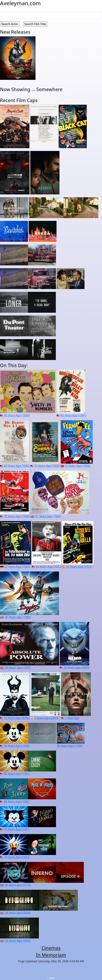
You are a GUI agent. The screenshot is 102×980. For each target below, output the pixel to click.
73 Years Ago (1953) (17, 857)
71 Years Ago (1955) (47, 466)
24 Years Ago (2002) (18, 941)
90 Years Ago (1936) (17, 746)
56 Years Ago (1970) (18, 885)
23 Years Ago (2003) (77, 667)
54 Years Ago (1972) (49, 567)
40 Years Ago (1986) (18, 617)
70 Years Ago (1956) (17, 516)
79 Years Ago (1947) (17, 829)
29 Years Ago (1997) (18, 667)
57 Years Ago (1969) (17, 567)
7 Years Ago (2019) (46, 718)
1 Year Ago (72, 718)
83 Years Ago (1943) (17, 466)
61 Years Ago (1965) (48, 516)
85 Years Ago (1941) (73, 415)
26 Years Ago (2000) (18, 913)
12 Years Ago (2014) (17, 718)
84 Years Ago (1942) (17, 801)
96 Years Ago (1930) (17, 415)
